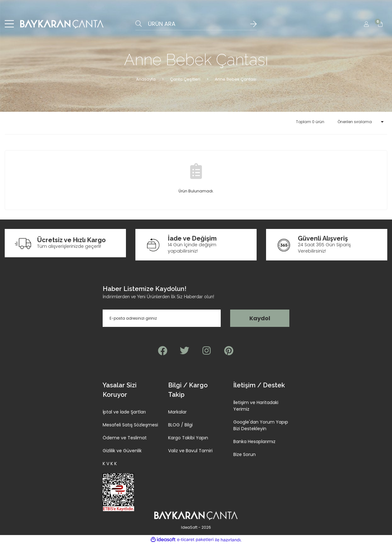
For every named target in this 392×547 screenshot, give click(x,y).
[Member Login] (366, 25)
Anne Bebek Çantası (236, 82)
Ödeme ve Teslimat (125, 441)
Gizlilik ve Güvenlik (122, 453)
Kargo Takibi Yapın (188, 441)
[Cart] (380, 25)
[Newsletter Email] (162, 321)
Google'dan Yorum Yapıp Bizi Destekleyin (261, 428)
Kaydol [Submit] (260, 321)
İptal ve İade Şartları (124, 415)
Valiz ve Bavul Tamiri (190, 453)
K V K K (110, 466)
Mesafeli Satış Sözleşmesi (130, 428)
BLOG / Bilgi (180, 428)
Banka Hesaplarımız (254, 444)
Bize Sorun (244, 457)
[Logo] (62, 25)
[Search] (196, 25)
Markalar (177, 415)
